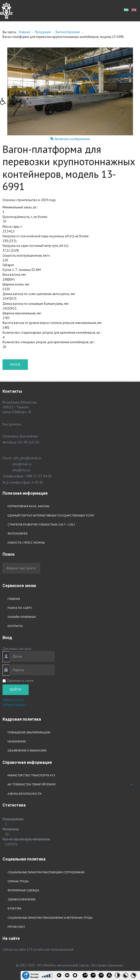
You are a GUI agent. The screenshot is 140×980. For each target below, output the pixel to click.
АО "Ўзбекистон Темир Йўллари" (32, 784)
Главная (14, 599)
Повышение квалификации (29, 732)
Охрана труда (18, 881)
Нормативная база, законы (28, 506)
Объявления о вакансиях (27, 750)
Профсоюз (16, 927)
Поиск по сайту (20, 608)
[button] (5, 103)
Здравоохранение (21, 899)
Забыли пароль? (14, 705)
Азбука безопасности (25, 794)
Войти (16, 690)
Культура (14, 908)
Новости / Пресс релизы (26, 542)
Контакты (15, 626)
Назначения (17, 741)
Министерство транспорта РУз (31, 775)
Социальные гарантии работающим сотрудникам (46, 872)
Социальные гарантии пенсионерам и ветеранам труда (50, 918)
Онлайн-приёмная (22, 617)
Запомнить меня (20, 681)
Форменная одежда (23, 890)
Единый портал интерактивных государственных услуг (51, 515)
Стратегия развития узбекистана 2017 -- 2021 (41, 524)
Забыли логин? (13, 700)
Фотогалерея (17, 533)
